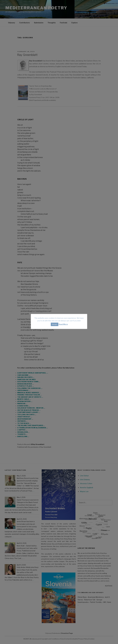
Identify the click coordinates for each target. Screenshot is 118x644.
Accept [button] (55, 324)
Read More (63, 324)
